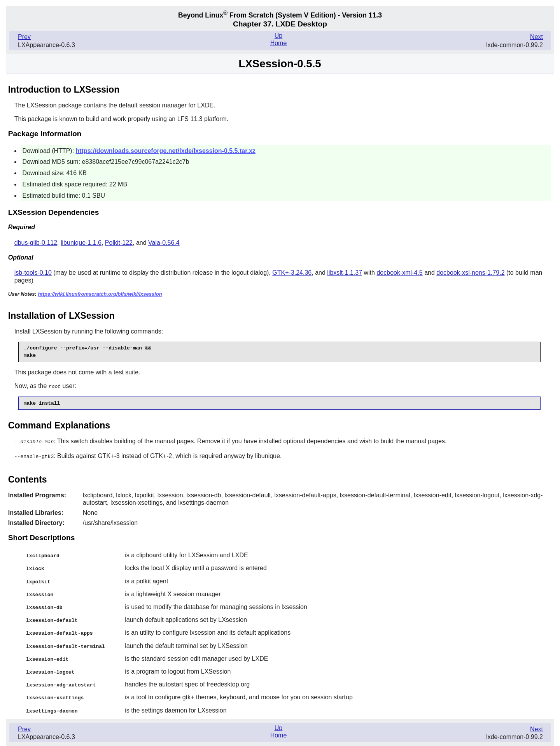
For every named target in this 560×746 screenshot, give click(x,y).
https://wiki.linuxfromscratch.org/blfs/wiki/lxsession (100, 294)
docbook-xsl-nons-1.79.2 (470, 273)
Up (278, 36)
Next (536, 37)
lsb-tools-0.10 (33, 273)
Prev (24, 37)
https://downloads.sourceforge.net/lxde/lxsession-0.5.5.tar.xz (166, 151)
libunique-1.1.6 (81, 243)
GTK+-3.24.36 (292, 273)
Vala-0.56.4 (164, 243)
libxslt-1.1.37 (345, 273)
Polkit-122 (119, 243)
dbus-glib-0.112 (36, 243)
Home (279, 43)
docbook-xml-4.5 (399, 273)
